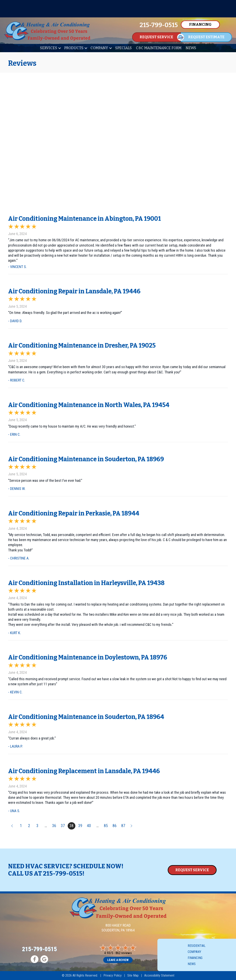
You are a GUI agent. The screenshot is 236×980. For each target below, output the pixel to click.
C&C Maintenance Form (159, 48)
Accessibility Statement (159, 975)
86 (115, 826)
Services (49, 48)
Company (99, 48)
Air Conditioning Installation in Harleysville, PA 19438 (86, 583)
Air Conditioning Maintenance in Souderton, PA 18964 (86, 717)
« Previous (12, 826)
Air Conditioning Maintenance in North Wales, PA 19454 (89, 405)
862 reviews (124, 953)
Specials (123, 48)
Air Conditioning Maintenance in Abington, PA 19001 (84, 219)
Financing (195, 958)
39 (80, 826)
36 (54, 826)
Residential (197, 946)
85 (106, 826)
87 (123, 826)
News (191, 48)
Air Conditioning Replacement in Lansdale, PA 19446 (84, 771)
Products (74, 48)
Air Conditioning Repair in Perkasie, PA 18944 (74, 513)
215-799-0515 (63, 874)
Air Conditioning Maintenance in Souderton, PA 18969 (86, 459)
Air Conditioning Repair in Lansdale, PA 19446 (74, 291)
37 (63, 826)
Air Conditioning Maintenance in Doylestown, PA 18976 (88, 657)
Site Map (133, 975)
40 (89, 826)
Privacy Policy (113, 975)
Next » (132, 826)
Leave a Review (118, 960)
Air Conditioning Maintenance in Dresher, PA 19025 (82, 345)
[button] (60, 48)
